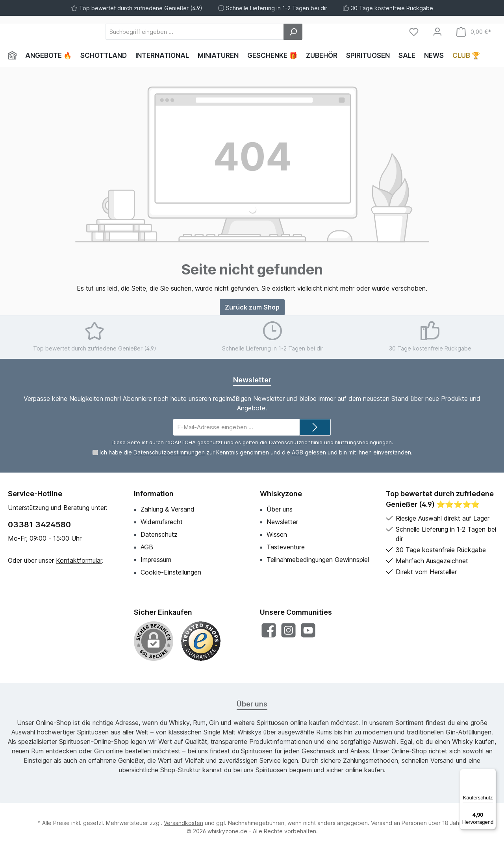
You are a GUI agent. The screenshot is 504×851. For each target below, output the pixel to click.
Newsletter (282, 522)
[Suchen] (336, 32)
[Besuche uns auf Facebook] (269, 630)
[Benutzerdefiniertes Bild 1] (201, 641)
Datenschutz (159, 534)
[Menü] (491, 773)
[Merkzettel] (414, 32)
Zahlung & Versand (168, 509)
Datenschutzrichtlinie (296, 442)
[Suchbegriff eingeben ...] (238, 32)
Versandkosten (183, 823)
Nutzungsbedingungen (363, 442)
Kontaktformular (79, 560)
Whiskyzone (281, 494)
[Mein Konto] (437, 32)
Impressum (156, 560)
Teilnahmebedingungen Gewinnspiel (318, 560)
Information (154, 494)
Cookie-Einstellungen (171, 572)
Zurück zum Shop (252, 307)
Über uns (280, 509)
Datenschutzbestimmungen (169, 452)
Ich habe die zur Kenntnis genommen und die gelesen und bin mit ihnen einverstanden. (256, 452)
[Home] (14, 56)
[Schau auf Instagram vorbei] (288, 630)
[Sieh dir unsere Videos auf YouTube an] (308, 630)
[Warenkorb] (474, 32)
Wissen (277, 534)
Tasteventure (286, 547)
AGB (297, 452)
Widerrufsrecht (162, 522)
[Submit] (315, 427)
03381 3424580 (39, 525)
